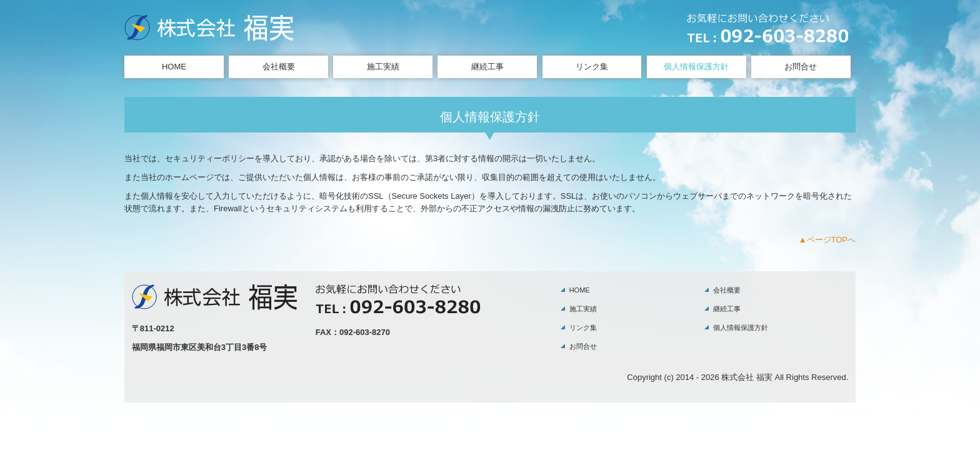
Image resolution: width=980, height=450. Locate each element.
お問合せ (801, 67)
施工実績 (383, 67)
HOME (174, 67)
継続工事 (487, 67)
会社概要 (279, 67)
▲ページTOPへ (827, 240)
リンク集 (592, 67)
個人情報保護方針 (696, 67)
